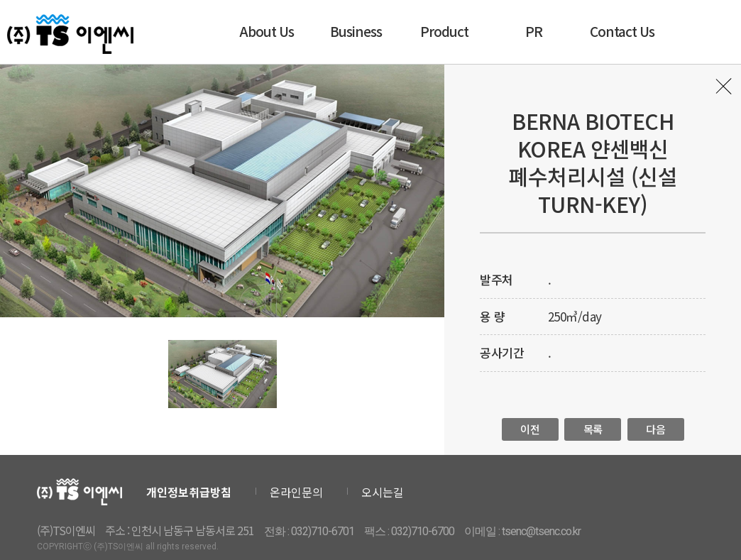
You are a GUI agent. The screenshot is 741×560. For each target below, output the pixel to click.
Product (444, 31)
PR (534, 31)
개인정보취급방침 (189, 492)
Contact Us (622, 31)
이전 (530, 429)
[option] (222, 191)
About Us (267, 31)
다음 (655, 429)
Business (356, 31)
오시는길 (383, 492)
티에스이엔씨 (70, 34)
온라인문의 (296, 492)
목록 (725, 90)
